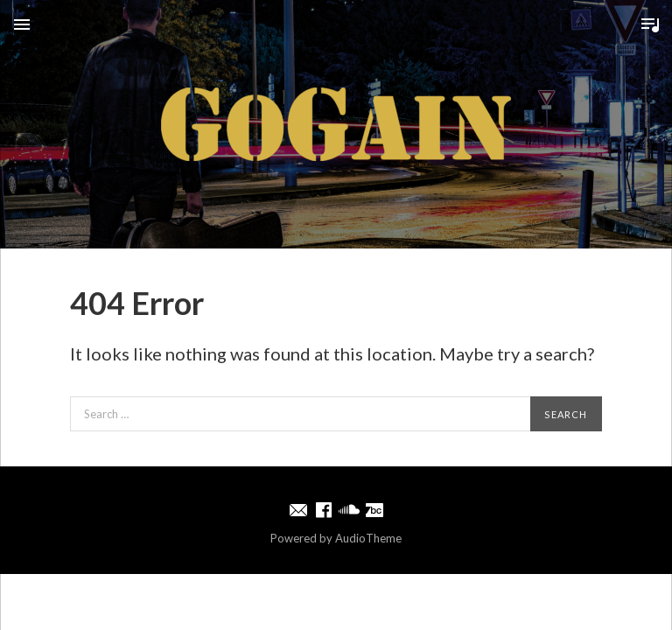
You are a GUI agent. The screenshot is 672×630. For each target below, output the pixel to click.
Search (566, 414)
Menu (22, 24)
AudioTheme (368, 538)
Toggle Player (650, 24)
